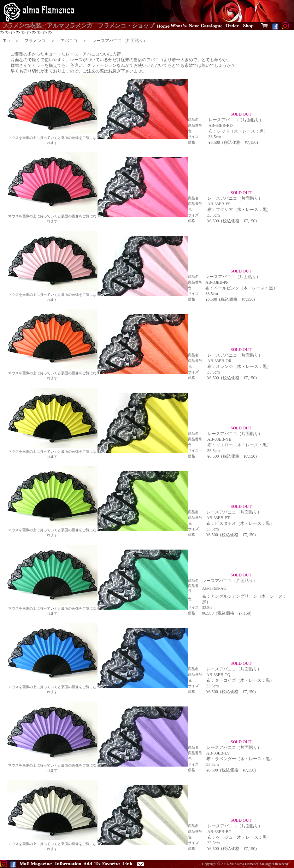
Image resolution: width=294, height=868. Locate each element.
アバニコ (69, 41)
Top (7, 41)
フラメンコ (35, 41)
